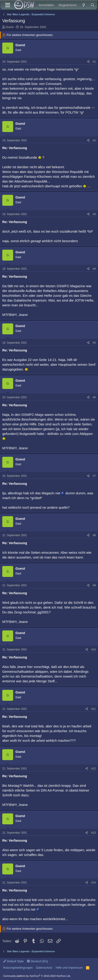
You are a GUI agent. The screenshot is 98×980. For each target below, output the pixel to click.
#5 (94, 343)
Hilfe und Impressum (69, 968)
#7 (94, 476)
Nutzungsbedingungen (18, 968)
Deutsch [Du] (37, 961)
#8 (94, 535)
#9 (94, 585)
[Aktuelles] (84, 5)
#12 (93, 769)
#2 (94, 140)
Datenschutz (44, 968)
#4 (94, 269)
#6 (94, 397)
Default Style (13, 961)
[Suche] (93, 5)
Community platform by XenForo (37, 976)
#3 (94, 214)
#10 (93, 650)
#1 (94, 62)
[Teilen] (88, 62)
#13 (93, 833)
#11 (93, 709)
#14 (93, 883)
